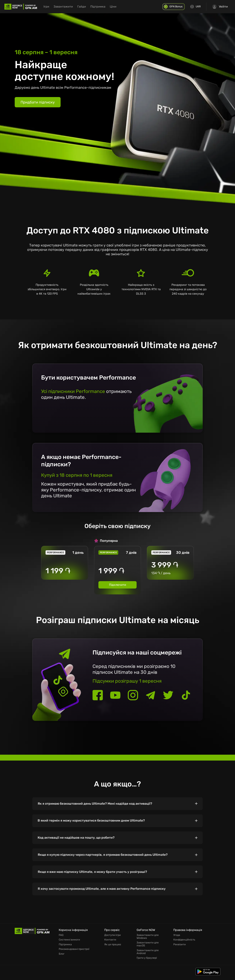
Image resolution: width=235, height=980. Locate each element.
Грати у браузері (147, 961)
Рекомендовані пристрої (74, 952)
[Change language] (196, 7)
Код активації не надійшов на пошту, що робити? (78, 839)
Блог (62, 956)
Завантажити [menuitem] (67, 7)
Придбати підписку (38, 102)
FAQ (61, 939)
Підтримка (65, 947)
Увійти (220, 7)
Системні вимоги (69, 943)
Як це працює (113, 947)
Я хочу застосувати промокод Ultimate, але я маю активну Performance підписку (104, 892)
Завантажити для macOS (148, 947)
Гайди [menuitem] (86, 7)
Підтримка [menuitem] (102, 7)
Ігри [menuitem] (51, 7)
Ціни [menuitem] (117, 7)
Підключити (118, 585)
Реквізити (180, 947)
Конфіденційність (184, 943)
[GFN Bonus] (175, 7)
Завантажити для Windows (148, 940)
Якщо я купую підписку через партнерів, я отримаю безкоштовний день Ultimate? (105, 857)
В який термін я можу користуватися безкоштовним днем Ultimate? (94, 822)
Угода (177, 939)
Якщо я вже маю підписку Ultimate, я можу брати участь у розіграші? (94, 875)
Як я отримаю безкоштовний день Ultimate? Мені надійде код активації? (97, 804)
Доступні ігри (113, 939)
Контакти (110, 943)
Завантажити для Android (148, 955)
